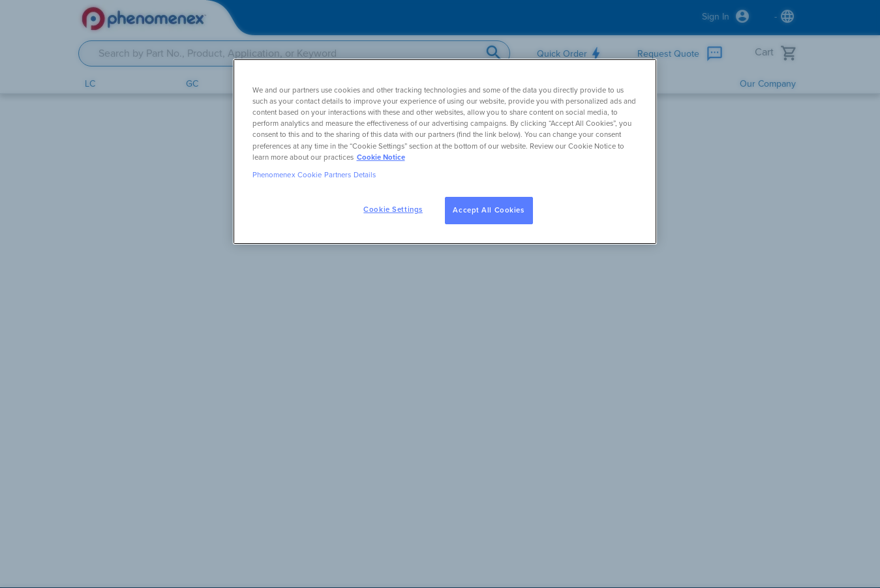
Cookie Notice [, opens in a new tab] (381, 157)
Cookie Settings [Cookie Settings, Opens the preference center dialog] (393, 210)
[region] (445, 151)
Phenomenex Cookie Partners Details (314, 175)
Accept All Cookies (488, 210)
